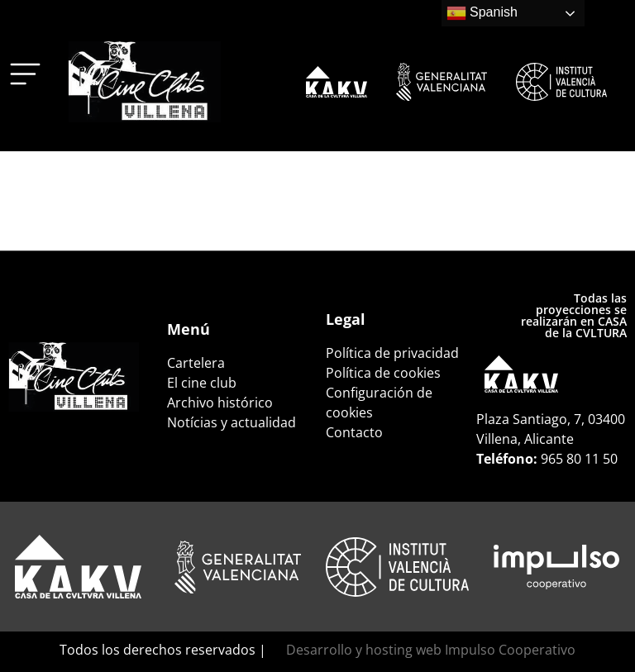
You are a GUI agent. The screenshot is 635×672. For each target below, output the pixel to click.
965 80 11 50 (579, 459)
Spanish (482, 13)
